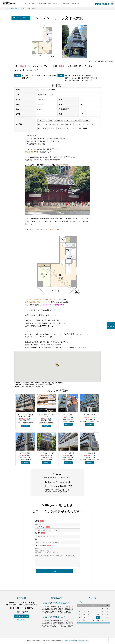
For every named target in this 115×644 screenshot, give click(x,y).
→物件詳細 (25, 426)
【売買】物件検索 (53, 3)
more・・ (71, 613)
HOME (25, 3)
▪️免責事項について (22, 620)
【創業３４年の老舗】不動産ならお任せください (76, 641)
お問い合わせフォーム (22, 616)
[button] (57, 365)
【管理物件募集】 (65, 3)
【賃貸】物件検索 (41, 3)
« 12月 (79, 623)
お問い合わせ (75, 3)
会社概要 (32, 3)
